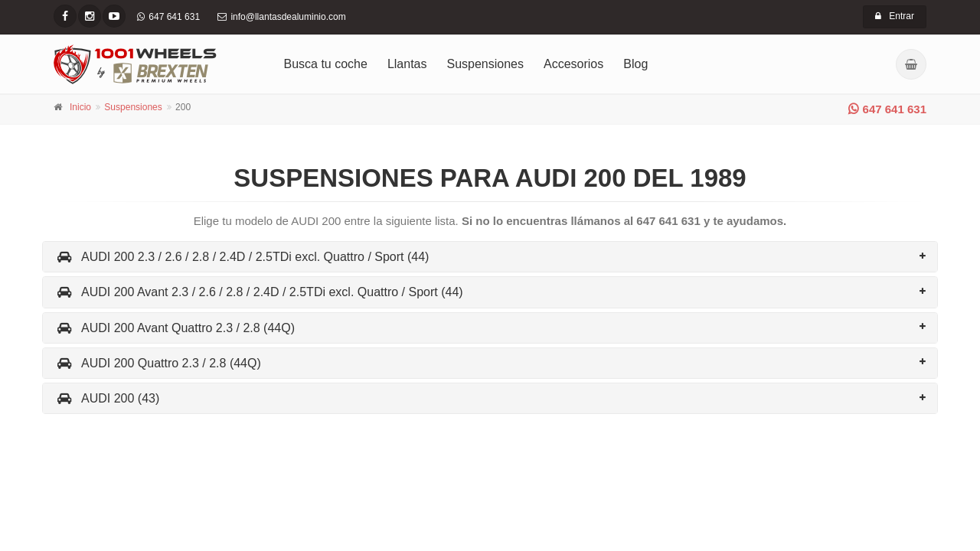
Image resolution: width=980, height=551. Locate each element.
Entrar (895, 16)
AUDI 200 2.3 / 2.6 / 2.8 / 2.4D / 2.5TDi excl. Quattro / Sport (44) (242, 257)
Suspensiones (486, 64)
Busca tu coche (326, 64)
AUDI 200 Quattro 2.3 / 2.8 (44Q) (158, 363)
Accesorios (573, 64)
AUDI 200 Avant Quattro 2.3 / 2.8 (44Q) (175, 328)
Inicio (80, 107)
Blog (635, 64)
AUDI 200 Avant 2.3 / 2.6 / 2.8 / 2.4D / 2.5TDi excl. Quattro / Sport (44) (259, 292)
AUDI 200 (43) (107, 398)
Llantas (407, 64)
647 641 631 (887, 109)
